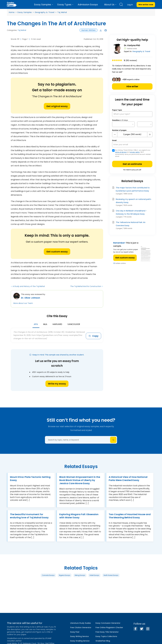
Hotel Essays (94, 580)
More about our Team (23, 303)
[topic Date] (123, 124)
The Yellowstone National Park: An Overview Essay (131, 224)
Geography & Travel (45, 12)
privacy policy (135, 152)
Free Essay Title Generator (107, 632)
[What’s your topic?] (132, 114)
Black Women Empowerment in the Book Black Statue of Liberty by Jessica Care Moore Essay (78, 480)
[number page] (132, 134)
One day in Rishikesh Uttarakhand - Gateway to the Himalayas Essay (131, 212)
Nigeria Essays (65, 580)
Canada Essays (48, 580)
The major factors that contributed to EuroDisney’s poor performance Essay (133, 189)
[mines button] (115, 134)
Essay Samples (25, 12)
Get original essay (57, 106)
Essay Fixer (75, 632)
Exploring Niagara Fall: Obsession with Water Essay (79, 517)
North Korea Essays (111, 580)
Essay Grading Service (80, 641)
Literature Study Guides (81, 623)
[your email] (132, 145)
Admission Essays (88, 5)
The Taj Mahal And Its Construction (86, 286)
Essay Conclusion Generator (108, 623)
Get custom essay (57, 252)
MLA (45, 324)
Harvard (57, 324)
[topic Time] (145, 124)
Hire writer (132, 86)
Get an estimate (132, 164)
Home (12, 12)
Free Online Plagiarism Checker (109, 627)
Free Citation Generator (81, 627)
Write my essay (57, 384)
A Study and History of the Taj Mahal (29, 286)
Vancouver (74, 324)
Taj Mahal (62, 12)
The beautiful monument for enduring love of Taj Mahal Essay (29, 517)
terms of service (121, 152)
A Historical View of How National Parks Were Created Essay (128, 479)
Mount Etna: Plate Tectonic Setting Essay (26, 479)
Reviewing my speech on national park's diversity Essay (133, 201)
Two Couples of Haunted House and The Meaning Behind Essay (127, 517)
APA (36, 324)
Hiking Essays (80, 580)
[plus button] (150, 134)
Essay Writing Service (79, 636)
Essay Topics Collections (106, 636)
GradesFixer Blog (103, 641)
